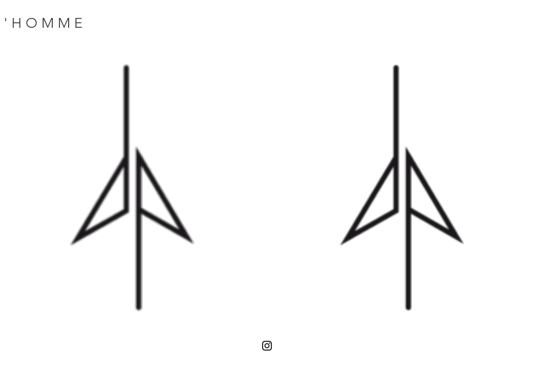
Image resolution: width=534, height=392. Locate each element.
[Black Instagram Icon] (267, 346)
